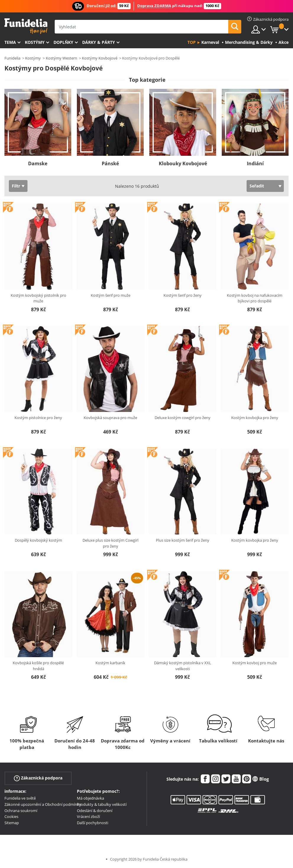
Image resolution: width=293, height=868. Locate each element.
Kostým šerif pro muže (111, 295)
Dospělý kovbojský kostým (38, 540)
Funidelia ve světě (20, 798)
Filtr (16, 186)
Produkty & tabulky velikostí (102, 804)
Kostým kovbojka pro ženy (255, 418)
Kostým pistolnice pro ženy (38, 418)
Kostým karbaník (110, 663)
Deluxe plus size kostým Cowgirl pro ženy (110, 543)
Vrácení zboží (88, 816)
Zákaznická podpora (38, 778)
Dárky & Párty (99, 42)
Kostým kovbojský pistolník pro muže (38, 298)
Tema (10, 42)
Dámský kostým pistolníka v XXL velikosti (183, 666)
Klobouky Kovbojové (183, 163)
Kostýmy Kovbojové (100, 58)
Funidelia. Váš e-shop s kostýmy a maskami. (26, 26)
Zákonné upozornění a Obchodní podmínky (43, 804)
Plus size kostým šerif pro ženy (183, 540)
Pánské (110, 163)
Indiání (255, 163)
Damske (38, 163)
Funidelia (12, 58)
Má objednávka (90, 798)
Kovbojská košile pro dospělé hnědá (38, 666)
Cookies (11, 816)
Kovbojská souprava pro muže (110, 418)
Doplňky (63, 42)
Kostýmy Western (61, 58)
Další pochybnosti (93, 823)
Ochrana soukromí (21, 811)
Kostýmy (35, 42)
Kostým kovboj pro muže (255, 663)
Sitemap (12, 823)
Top (192, 42)
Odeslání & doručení (95, 811)
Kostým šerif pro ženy (183, 295)
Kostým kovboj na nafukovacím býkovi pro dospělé (255, 298)
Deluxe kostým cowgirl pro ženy (183, 418)
